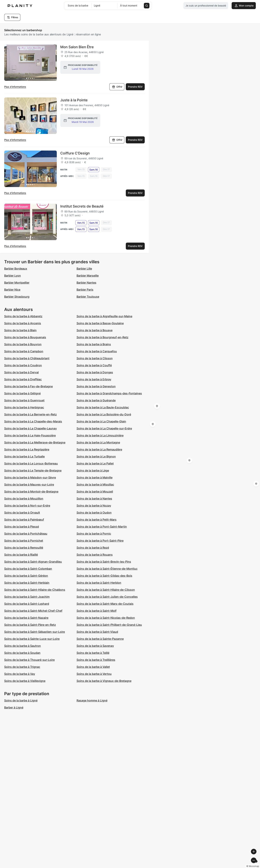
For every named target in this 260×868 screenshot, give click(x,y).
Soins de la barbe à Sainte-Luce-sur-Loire (32, 639)
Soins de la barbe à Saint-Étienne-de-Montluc (107, 569)
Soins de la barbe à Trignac (22, 667)
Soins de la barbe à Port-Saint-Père (100, 541)
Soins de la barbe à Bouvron (23, 344)
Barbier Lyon (13, 276)
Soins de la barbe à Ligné (21, 700)
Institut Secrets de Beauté (82, 206)
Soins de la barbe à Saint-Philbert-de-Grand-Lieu (109, 625)
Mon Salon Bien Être (77, 47)
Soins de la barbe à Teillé (93, 653)
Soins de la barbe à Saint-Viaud (97, 632)
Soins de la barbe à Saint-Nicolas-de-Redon (106, 618)
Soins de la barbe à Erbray (94, 379)
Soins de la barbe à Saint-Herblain (27, 583)
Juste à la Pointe (74, 100)
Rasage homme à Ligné (92, 700)
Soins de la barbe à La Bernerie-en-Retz (30, 414)
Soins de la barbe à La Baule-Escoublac (103, 407)
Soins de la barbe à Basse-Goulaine (100, 323)
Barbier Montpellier (17, 283)
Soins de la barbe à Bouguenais (25, 337)
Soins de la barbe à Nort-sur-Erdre (27, 506)
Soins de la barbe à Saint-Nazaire (26, 618)
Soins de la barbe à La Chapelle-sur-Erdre (104, 428)
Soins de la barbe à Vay (20, 674)
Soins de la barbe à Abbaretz (23, 316)
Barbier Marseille (88, 276)
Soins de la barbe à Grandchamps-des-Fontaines (109, 393)
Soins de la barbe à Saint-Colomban (28, 569)
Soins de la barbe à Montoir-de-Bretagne (31, 491)
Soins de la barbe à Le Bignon (96, 456)
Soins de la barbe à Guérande (96, 400)
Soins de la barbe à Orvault (22, 513)
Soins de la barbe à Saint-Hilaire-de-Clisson (106, 590)
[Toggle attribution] (256, 865)
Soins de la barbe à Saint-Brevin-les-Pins (104, 562)
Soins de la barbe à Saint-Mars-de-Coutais (105, 604)
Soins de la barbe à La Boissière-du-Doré (104, 414)
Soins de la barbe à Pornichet (24, 541)
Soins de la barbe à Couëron (23, 365)
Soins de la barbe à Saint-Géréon (26, 576)
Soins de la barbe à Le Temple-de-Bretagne (33, 470)
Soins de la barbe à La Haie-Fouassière (30, 435)
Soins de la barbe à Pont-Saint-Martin (102, 527)
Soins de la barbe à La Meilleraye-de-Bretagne (35, 442)
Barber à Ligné (14, 707)
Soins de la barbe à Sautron (23, 646)
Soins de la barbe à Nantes (94, 499)
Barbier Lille (84, 269)
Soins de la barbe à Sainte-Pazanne (100, 639)
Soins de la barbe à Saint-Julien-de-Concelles (107, 597)
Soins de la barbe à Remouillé (24, 548)
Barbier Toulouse (88, 297)
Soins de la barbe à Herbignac (24, 407)
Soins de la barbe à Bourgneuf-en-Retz (102, 337)
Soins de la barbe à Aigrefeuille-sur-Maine (104, 316)
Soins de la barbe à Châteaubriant (27, 358)
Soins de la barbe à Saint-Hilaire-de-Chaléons (35, 590)
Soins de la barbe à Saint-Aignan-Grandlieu (33, 562)
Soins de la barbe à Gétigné (22, 393)
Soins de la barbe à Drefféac (23, 379)
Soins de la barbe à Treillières (96, 660)
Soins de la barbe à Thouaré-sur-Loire (29, 660)
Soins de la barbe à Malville (95, 477)
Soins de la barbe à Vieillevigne (25, 681)
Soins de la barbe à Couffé (94, 365)
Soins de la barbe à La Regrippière (27, 449)
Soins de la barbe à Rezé (93, 548)
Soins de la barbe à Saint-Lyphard (27, 604)
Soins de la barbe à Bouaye (95, 330)
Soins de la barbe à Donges (95, 372)
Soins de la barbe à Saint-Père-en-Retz (30, 625)
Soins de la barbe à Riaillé (21, 555)
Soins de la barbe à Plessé (22, 527)
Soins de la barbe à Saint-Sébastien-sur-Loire (35, 632)
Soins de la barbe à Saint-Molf (97, 611)
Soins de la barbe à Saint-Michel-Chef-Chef (33, 611)
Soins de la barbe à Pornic (94, 534)
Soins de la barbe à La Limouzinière (100, 435)
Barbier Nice (12, 290)
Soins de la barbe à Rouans (95, 555)
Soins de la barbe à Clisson (95, 358)
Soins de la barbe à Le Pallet (95, 463)
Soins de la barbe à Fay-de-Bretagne (28, 386)
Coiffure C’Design (75, 153)
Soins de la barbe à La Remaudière (99, 449)
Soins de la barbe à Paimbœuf (24, 520)
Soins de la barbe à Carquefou (97, 351)
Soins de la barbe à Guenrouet (24, 400)
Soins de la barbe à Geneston (96, 386)
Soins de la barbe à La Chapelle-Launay (30, 428)
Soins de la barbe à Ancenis (23, 323)
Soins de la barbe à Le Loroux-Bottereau (31, 463)
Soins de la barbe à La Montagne (98, 442)
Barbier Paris (85, 290)
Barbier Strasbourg (17, 297)
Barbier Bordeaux (16, 269)
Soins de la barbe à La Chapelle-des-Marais (33, 421)
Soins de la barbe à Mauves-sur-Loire (29, 484)
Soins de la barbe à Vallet (93, 667)
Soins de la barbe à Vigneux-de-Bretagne (104, 681)
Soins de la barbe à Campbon (24, 351)
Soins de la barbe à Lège (93, 470)
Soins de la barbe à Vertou (94, 674)
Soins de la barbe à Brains (94, 344)
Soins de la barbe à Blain (20, 330)
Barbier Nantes (86, 283)
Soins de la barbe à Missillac (95, 484)
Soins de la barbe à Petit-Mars (97, 520)
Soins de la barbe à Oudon (94, 513)
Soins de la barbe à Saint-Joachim (27, 597)
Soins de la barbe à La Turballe (24, 456)
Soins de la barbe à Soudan (22, 653)
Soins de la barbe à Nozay (94, 506)
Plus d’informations (15, 87)
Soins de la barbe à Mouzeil (95, 491)
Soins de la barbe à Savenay (95, 646)
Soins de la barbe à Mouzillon (24, 499)
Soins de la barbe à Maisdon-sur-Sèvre (30, 477)
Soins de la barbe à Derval (21, 372)
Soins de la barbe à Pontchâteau (26, 534)
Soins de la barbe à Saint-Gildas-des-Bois (104, 576)
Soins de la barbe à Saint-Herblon (99, 583)
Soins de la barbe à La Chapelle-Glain (101, 421)
